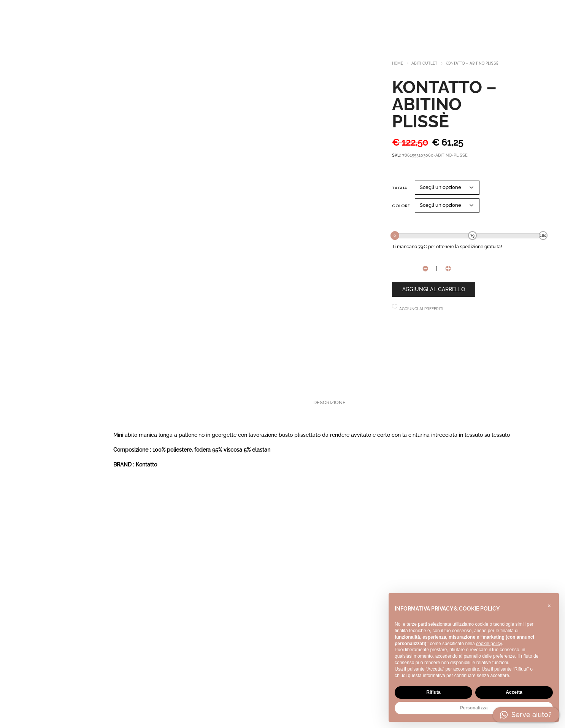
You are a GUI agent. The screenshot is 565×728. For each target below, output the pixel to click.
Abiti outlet (424, 63)
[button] (549, 605)
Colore (401, 206)
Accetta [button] (514, 692)
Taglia (400, 188)
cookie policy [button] (489, 644)
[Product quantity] (437, 268)
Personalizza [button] (474, 708)
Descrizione (329, 402)
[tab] (329, 403)
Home (398, 63)
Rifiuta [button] (433, 692)
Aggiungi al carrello (434, 289)
